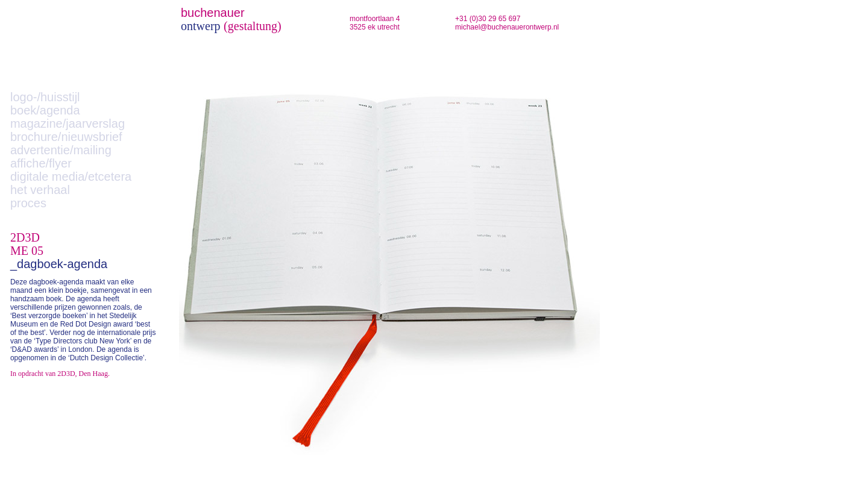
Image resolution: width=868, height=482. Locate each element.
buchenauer (213, 13)
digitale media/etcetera (71, 177)
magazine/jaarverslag (68, 124)
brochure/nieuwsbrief (66, 137)
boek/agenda (45, 110)
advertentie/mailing (61, 150)
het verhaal (40, 190)
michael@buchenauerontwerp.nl (507, 27)
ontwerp (201, 26)
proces (28, 203)
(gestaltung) (253, 26)
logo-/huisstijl (45, 97)
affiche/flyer (41, 163)
